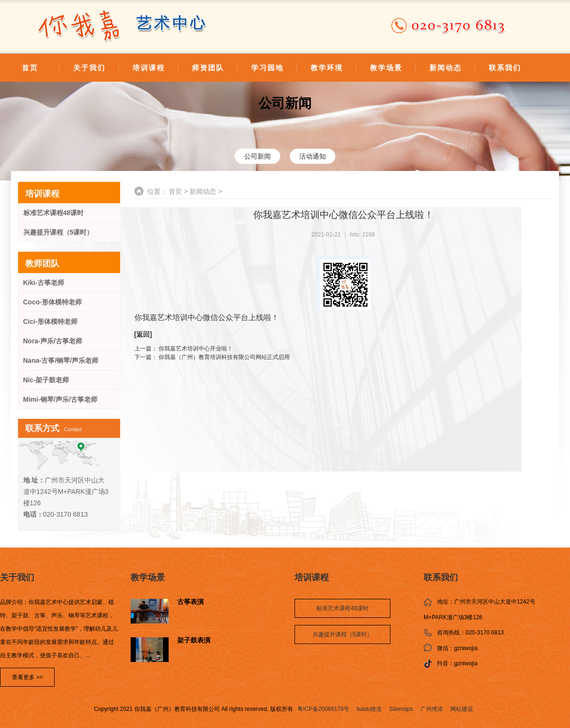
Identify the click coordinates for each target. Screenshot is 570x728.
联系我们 (505, 68)
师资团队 (208, 68)
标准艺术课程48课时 (54, 213)
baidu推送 (369, 709)
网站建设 (462, 709)
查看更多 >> (27, 677)
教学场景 (386, 68)
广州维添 (432, 709)
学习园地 (267, 68)
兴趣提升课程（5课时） (58, 232)
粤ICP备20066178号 (323, 709)
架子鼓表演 (194, 640)
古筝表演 (190, 602)
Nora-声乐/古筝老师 (53, 341)
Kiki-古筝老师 (44, 283)
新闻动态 (446, 68)
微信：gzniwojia (457, 648)
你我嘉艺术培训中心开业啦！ (196, 349)
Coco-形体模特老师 (53, 302)
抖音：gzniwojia (457, 663)
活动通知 (313, 156)
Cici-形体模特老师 (50, 321)
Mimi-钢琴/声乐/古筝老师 (60, 399)
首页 (30, 68)
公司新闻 (285, 103)
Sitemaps (401, 709)
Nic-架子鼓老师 (46, 380)
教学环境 (327, 68)
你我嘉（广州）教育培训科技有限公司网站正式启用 (224, 357)
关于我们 (89, 68)
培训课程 (149, 68)
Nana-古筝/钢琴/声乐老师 (61, 360)
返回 (143, 334)
